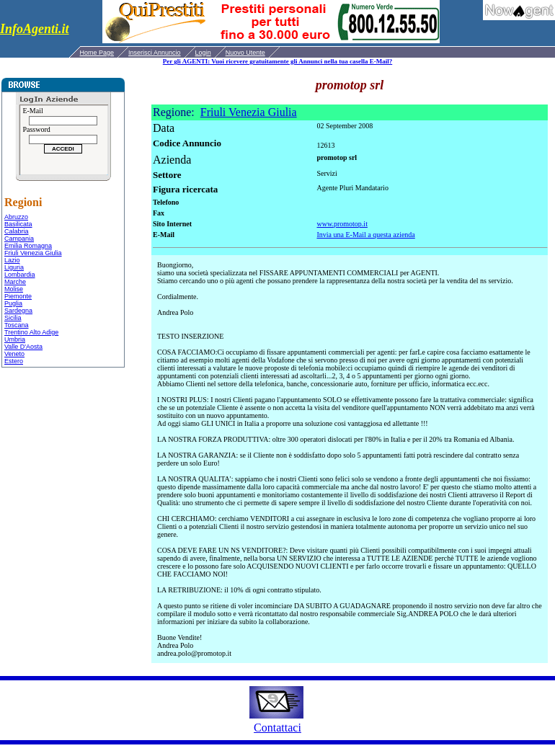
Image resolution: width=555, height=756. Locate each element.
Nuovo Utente (245, 53)
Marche (15, 282)
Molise (14, 289)
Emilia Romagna (28, 246)
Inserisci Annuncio (155, 53)
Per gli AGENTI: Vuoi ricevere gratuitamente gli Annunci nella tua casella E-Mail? (277, 61)
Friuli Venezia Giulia (33, 253)
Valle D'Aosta (23, 347)
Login (203, 53)
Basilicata (18, 224)
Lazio (12, 260)
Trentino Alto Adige (31, 332)
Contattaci (277, 728)
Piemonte (18, 296)
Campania (19, 239)
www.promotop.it (342, 224)
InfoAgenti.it (35, 29)
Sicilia (13, 318)
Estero (14, 361)
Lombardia (20, 275)
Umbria (15, 339)
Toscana (17, 325)
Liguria (14, 267)
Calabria (17, 231)
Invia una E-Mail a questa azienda (365, 235)
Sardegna (18, 311)
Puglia (13, 303)
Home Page (97, 53)
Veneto (14, 354)
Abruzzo (16, 217)
